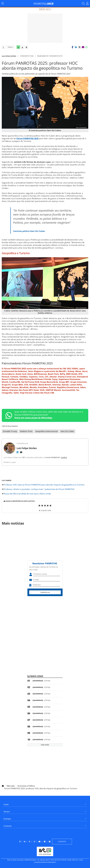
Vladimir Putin (26, 431)
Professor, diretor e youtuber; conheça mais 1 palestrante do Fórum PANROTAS (38, 489)
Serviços (7, 812)
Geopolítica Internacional (47, 431)
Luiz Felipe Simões (9, 56)
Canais (6, 804)
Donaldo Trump (10, 431)
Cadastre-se (45, 592)
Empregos (7, 819)
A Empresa (7, 826)
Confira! (64, 457)
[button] (72, 47)
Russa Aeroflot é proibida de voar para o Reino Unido (26, 494)
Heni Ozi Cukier (67, 431)
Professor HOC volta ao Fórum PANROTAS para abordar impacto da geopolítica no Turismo (43, 485)
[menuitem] (45, 804)
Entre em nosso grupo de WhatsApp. (33, 418)
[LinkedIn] (17, 452)
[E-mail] (21, 452)
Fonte (11, 47)
